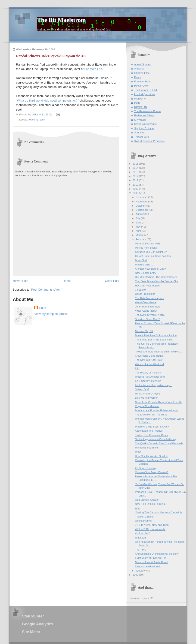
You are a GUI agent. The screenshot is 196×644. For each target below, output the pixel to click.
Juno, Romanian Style (148, 307)
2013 (136, 172)
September (142, 210)
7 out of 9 (140, 290)
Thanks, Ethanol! (145, 517)
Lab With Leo (93, 69)
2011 (136, 180)
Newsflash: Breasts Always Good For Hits (159, 402)
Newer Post (20, 281)
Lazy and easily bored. (148, 566)
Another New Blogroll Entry (151, 269)
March (140, 235)
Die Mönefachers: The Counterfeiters (156, 277)
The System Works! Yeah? (150, 315)
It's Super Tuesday (146, 468)
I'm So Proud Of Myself (148, 394)
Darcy (138, 77)
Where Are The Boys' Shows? (152, 427)
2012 (136, 176)
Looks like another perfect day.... (154, 385)
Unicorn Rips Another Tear (150, 377)
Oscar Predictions (145, 294)
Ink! (137, 368)
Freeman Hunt (142, 81)
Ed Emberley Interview (148, 381)
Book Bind (141, 260)
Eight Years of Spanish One (151, 558)
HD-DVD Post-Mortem (148, 286)
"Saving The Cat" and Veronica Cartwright (159, 512)
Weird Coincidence (146, 302)
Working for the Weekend (149, 364)
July (138, 218)
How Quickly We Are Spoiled (151, 456)
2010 (136, 185)
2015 (136, 164)
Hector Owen (142, 86)
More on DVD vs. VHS (148, 244)
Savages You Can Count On (151, 252)
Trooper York (142, 137)
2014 (136, 168)
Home (67, 281)
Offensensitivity (144, 521)
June (139, 223)
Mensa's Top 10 (144, 331)
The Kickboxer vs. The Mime (151, 415)
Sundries (139, 132)
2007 (136, 575)
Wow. (138, 452)
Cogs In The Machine (147, 406)
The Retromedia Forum (147, 111)
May (138, 227)
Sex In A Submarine (145, 124)
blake (42, 308)
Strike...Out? (142, 389)
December (142, 197)
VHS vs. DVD (143, 533)
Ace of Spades (143, 64)
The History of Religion (148, 373)
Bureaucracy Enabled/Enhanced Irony (157, 410)
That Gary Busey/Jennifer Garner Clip (157, 281)
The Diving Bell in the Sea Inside (154, 340)
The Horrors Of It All (146, 90)
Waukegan (141, 538)
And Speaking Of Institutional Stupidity (157, 554)
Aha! (138, 508)
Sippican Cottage (144, 128)
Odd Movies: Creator (147, 500)
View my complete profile (51, 314)
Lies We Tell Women (147, 398)
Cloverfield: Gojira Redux (149, 356)
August (140, 214)
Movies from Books (146, 248)
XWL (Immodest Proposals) (150, 141)
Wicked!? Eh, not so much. (150, 529)
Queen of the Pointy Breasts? (152, 472)
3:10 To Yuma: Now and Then (152, 525)
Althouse (139, 69)
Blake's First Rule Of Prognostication (156, 335)
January (140, 571)
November (142, 202)
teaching (33, 120)
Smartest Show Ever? (148, 319)
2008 (136, 193)
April (138, 231)
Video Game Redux (146, 311)
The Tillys (141, 550)
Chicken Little (142, 73)
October (140, 206)
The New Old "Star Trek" (149, 360)
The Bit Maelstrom (61, 20)
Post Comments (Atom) (47, 290)
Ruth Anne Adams (144, 115)
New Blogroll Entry (146, 273)
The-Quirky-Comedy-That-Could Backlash (159, 443)
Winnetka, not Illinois (147, 448)
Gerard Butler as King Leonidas (153, 256)
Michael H (140, 99)
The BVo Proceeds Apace (150, 298)
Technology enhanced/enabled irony (156, 439)
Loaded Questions (145, 94)
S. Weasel (140, 120)
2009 (136, 189)
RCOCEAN (141, 107)
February (141, 239)
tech (43, 120)
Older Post (112, 281)
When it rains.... (144, 265)
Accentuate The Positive (149, 431)
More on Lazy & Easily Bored (152, 562)
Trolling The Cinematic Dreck (152, 435)
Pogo (137, 103)
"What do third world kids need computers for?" (47, 101)
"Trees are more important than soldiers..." (159, 352)
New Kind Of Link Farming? (151, 504)
